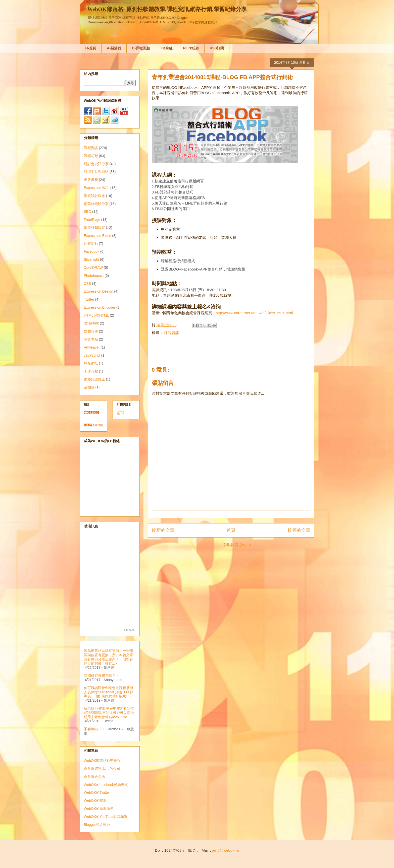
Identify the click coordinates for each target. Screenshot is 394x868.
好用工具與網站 (96, 172)
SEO (88, 212)
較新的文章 (163, 530)
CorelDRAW (93, 268)
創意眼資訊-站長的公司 (102, 769)
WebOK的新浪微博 (99, 809)
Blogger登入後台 (97, 825)
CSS (88, 284)
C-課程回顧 (141, 48)
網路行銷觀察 (94, 228)
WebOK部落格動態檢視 (102, 761)
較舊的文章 (299, 530)
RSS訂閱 (217, 48)
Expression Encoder (100, 307)
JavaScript (92, 355)
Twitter (89, 299)
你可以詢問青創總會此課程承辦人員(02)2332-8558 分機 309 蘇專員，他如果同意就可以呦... (109, 692)
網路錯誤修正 (94, 379)
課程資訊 (172, 333)
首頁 (231, 530)
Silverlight (92, 259)
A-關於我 (114, 48)
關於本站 (91, 339)
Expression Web (97, 188)
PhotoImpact (94, 276)
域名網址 (91, 363)
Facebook (92, 251)
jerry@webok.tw (226, 850)
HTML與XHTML (96, 315)
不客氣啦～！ (94, 729)
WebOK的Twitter (97, 792)
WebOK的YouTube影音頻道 (106, 817)
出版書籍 (91, 180)
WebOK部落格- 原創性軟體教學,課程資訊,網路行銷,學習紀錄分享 (167, 9)
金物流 (89, 387)
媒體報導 (91, 331)
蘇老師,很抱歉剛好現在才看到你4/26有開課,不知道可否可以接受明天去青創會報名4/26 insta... (109, 713)
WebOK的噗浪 (95, 800)
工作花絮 (91, 371)
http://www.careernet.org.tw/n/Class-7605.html (254, 313)
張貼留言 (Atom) (237, 545)
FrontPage (92, 220)
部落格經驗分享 (96, 204)
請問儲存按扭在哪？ (100, 676)
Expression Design (99, 291)
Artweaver (92, 347)
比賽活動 (91, 244)
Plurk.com (128, 630)
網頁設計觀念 (94, 196)
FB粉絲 (166, 48)
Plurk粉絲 (191, 48)
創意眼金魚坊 (94, 777)
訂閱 (121, 413)
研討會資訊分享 (96, 164)
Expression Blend (98, 236)
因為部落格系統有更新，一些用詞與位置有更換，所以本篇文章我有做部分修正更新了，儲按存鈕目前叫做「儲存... (109, 657)
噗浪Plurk (91, 323)
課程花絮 (91, 156)
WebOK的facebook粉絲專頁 (106, 785)
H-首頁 (91, 48)
